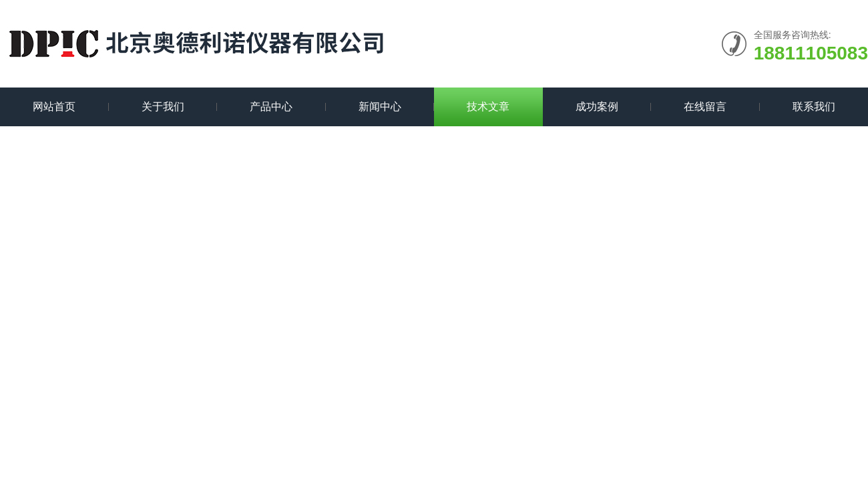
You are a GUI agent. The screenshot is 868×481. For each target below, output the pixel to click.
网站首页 (54, 107)
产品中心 (271, 107)
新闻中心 (380, 107)
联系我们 (814, 107)
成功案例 (597, 107)
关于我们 (163, 107)
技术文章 (488, 107)
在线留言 (705, 107)
